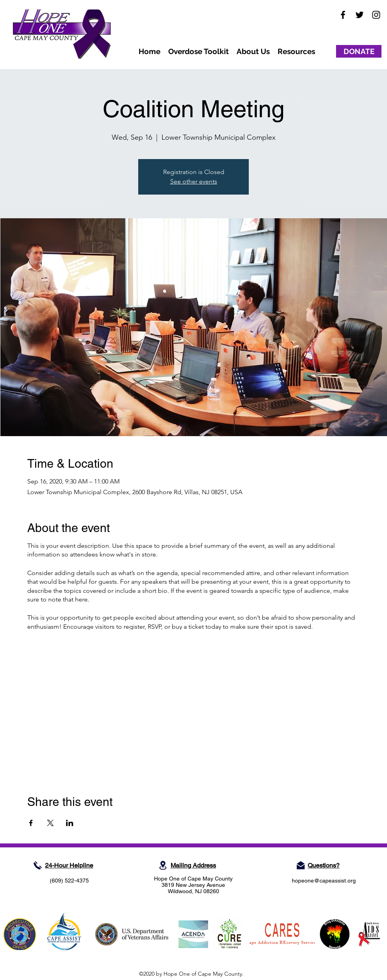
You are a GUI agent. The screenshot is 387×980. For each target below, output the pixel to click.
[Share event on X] (50, 823)
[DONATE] (359, 51)
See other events (194, 181)
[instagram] (376, 15)
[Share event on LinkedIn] (70, 823)
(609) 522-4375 (69, 881)
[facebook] (343, 15)
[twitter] (360, 15)
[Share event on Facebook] (31, 823)
